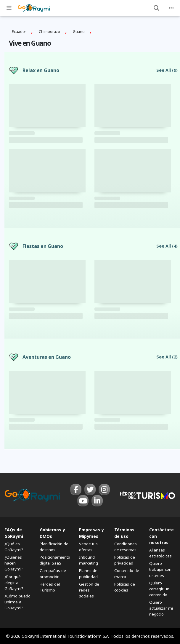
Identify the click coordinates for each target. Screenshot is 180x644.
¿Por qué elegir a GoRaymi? (14, 583)
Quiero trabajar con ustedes (160, 569)
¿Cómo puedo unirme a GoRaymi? (17, 602)
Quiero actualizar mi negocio (161, 608)
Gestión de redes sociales (89, 590)
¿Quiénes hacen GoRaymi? (14, 563)
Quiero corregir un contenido (159, 589)
